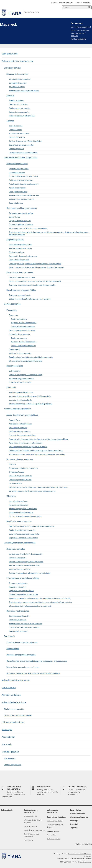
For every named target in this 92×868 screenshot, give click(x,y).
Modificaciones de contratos (19, 569)
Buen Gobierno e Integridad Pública (21, 290)
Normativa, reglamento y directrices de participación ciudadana (33, 673)
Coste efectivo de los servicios (20, 382)
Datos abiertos (9, 688)
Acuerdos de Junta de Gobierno (20, 424)
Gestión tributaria (15, 130)
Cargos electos (14, 217)
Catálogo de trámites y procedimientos (23, 153)
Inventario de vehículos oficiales (21, 400)
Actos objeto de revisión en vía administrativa (26, 443)
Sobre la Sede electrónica (14, 702)
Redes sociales (13, 649)
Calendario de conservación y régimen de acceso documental (32, 526)
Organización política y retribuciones (22, 208)
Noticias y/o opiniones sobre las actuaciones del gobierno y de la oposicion (37, 454)
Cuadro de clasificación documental (22, 530)
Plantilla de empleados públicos (21, 245)
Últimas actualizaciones (13, 722)
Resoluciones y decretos (18, 428)
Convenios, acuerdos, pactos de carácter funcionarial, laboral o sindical (35, 264)
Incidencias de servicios (18, 83)
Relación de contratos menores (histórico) (24, 565)
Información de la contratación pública (23, 578)
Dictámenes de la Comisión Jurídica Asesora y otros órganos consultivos (36, 451)
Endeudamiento (15, 371)
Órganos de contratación (18, 583)
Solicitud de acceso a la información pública (25, 141)
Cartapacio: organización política (21, 213)
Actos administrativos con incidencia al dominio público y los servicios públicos (38, 439)
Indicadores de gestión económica (22, 379)
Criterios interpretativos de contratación (24, 595)
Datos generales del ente (18, 192)
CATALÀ (79, 3)
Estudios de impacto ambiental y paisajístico (25, 516)
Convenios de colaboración (19, 616)
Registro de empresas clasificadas (22, 591)
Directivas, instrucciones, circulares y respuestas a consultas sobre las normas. (38, 487)
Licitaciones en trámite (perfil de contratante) (26, 554)
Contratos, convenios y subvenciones (20, 543)
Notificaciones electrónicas (19, 134)
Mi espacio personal (16, 149)
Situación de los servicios (17, 74)
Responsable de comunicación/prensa (23, 256)
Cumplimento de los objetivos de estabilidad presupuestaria (31, 357)
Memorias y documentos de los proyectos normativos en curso (32, 491)
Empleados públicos (15, 240)
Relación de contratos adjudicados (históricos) (26, 562)
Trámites (10, 121)
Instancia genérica (16, 126)
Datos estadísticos (16, 203)
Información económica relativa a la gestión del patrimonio (31, 404)
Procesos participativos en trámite (21, 655)
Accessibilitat (8, 737)
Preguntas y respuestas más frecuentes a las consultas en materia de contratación (39, 598)
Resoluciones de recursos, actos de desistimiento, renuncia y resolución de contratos (40, 602)
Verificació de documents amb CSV (22, 116)
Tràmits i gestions (10, 752)
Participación (10, 636)
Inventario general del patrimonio (21, 392)
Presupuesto (12, 310)
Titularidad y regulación (14, 709)
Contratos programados (18, 558)
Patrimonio (11, 387)
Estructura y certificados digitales (18, 715)
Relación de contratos (16, 549)
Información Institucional (17, 164)
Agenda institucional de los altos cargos (24, 184)
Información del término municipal (22, 199)
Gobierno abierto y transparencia (17, 61)
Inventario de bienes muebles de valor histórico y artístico (30, 396)
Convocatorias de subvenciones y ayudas (24, 627)
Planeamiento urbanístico (18, 505)
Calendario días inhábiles (18, 104)
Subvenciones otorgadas (18, 631)
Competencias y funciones (19, 169)
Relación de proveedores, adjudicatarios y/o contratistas (30, 573)
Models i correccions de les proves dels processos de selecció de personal (36, 267)
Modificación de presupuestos (20, 353)
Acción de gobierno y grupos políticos (22, 415)
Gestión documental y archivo (19, 521)
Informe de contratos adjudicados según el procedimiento (30, 606)
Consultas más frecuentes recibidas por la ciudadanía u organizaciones (37, 661)
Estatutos (12, 464)
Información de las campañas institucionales (25, 361)
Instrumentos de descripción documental (24, 534)
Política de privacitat (13, 765)
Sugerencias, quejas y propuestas (21, 145)
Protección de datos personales (20, 272)
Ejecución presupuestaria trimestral (22, 330)
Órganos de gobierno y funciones (21, 225)
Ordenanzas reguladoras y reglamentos (23, 468)
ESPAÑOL (87, 3)
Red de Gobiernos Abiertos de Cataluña (78, 859)
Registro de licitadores (17, 587)
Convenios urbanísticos (18, 620)
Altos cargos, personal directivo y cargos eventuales (28, 228)
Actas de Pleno (14, 420)
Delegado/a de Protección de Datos (22, 277)
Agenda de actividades (17, 188)
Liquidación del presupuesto (19, 334)
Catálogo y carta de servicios (20, 108)
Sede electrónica (10, 54)
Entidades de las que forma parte (21, 180)
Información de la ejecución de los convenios (26, 624)
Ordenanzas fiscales (16, 472)
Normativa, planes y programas (20, 459)
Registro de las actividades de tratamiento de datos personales (32, 285)
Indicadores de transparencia (20, 79)
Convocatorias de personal (19, 260)
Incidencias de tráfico (17, 87)
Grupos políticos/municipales (20, 221)
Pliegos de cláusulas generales (20, 476)
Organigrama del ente (17, 173)
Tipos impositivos (15, 483)
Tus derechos (10, 759)
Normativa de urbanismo (18, 501)
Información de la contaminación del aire (24, 91)
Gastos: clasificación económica (23, 327)
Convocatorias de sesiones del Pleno (22, 435)
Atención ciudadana (66, 3)
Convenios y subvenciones (18, 611)
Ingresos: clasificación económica (24, 323)
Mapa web (7, 744)
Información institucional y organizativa (21, 158)
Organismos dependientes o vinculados (23, 176)
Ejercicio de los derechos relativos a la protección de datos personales (35, 281)
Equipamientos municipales (19, 112)
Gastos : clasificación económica (23, 346)
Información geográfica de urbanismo (23, 509)
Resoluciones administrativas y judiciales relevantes (28, 447)
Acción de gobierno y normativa (17, 409)
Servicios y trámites (12, 68)
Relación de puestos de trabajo (20, 248)
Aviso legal (7, 730)
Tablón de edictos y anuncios (20, 431)
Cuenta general (14, 349)
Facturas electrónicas (17, 137)
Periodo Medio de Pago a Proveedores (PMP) (26, 375)
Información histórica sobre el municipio (24, 195)
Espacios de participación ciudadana (22, 642)
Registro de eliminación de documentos (23, 538)
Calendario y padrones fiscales (20, 480)
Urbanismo (11, 496)
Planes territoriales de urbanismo (21, 513)
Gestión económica (12, 304)
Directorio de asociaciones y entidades (23, 667)
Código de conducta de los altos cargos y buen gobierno (30, 299)
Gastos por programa (19, 319)
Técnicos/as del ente (17, 252)
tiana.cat (54, 3)
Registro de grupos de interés (20, 295)
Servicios (10, 96)
